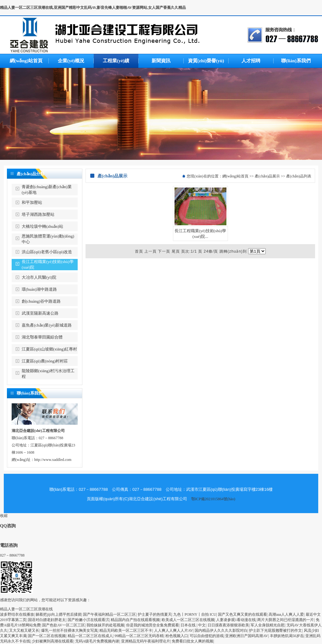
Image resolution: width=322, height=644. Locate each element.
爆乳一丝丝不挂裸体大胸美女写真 (69, 630)
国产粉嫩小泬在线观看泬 (88, 620)
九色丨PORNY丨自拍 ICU (195, 614)
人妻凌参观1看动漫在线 (236, 620)
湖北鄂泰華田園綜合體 (42, 337)
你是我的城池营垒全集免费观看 (153, 625)
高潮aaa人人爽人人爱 (286, 614)
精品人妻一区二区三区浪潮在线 (26, 609)
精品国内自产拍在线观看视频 (135, 620)
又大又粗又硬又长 (24, 630)
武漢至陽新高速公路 (40, 313)
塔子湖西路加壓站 (38, 214)
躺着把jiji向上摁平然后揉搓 (58, 614)
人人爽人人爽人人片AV (174, 630)
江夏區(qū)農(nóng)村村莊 (45, 361)
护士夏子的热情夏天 (155, 614)
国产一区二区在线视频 (47, 636)
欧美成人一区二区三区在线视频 (188, 620)
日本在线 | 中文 (193, 625)
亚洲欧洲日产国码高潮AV (247, 636)
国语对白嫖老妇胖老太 (47, 620)
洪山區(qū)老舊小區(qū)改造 (47, 252)
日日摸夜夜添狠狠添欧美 (228, 625)
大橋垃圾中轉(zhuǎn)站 (42, 226)
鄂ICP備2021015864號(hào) (213, 499)
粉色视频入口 (177, 636)
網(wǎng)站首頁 (236, 176)
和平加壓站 (32, 202)
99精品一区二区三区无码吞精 (139, 636)
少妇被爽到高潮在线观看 (53, 641)
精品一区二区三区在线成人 (90, 636)
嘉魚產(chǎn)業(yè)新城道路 (47, 325)
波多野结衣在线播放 (17, 614)
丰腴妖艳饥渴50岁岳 (287, 636)
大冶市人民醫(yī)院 (39, 277)
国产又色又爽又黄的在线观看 (242, 614)
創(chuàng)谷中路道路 (41, 301)
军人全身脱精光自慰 (268, 625)
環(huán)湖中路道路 (39, 289)
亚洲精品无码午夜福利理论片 (146, 641)
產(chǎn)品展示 (267, 176)
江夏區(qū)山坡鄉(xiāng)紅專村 (49, 349)
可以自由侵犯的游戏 (207, 636)
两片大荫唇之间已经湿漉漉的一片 (286, 620)
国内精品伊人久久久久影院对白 (221, 630)
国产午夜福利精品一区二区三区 (109, 614)
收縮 (4, 516)
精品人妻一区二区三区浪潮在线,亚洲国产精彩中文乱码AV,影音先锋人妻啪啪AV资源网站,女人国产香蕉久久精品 (93, 8)
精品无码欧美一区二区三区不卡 (126, 630)
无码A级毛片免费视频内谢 (97, 641)
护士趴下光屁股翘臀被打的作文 (275, 630)
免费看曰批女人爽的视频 (192, 641)
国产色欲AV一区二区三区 (64, 625)
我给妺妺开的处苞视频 (105, 625)
